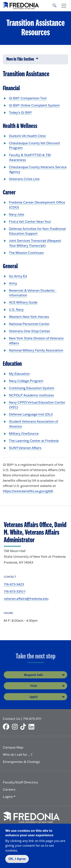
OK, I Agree (17, 859)
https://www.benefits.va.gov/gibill (28, 491)
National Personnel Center (29, 324)
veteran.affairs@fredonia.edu (26, 599)
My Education (19, 374)
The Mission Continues (26, 253)
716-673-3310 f (15, 591)
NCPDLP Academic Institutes (31, 395)
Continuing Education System (32, 388)
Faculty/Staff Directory (20, 782)
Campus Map (13, 747)
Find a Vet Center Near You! (30, 221)
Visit (34, 689)
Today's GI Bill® (20, 112)
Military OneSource (24, 433)
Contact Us (12, 719)
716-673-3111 (32, 719)
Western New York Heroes (29, 317)
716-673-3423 (14, 584)
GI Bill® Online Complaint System (34, 105)
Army (13, 283)
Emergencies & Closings (21, 762)
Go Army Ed (18, 276)
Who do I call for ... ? (18, 754)
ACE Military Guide (23, 302)
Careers (9, 789)
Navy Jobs (17, 214)
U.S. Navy (16, 309)
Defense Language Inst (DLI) (31, 414)
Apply (34, 700)
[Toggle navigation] (64, 6)
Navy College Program (26, 381)
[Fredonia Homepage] (21, 5)
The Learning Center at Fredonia (34, 441)
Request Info (34, 679)
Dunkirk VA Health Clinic (27, 136)
